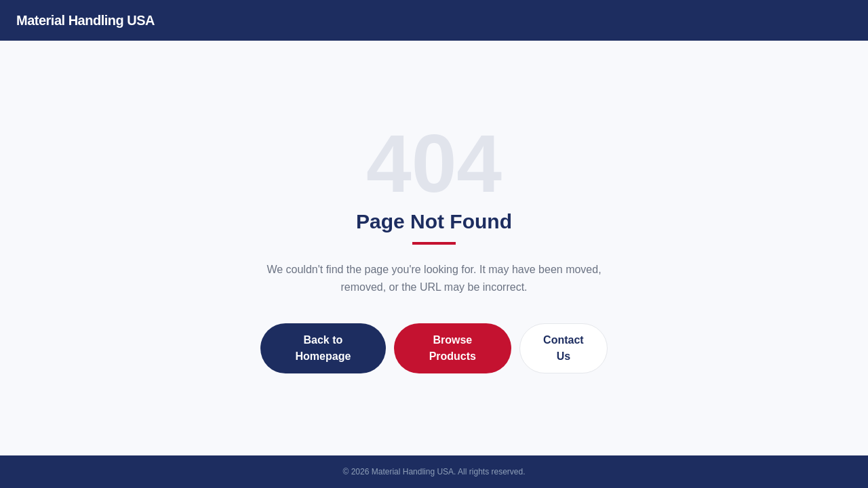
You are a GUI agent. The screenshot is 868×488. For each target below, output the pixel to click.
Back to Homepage (323, 348)
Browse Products (453, 348)
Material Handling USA (85, 20)
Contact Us (564, 348)
